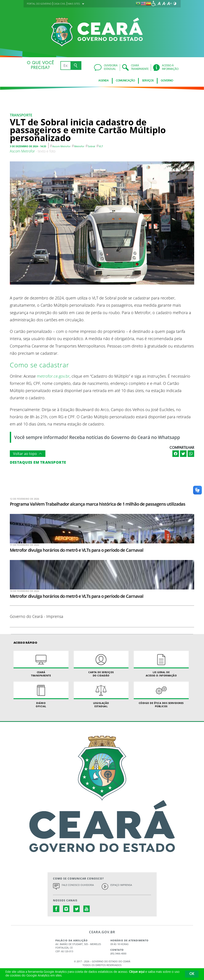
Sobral (92, 146)
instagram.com (66, 909)
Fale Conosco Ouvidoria (78, 885)
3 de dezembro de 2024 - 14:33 (28, 146)
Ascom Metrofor (61, 146)
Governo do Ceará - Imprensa (37, 616)
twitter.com (77, 909)
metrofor (79, 146)
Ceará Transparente (41, 664)
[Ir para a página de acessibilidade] (154, 3)
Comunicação (125, 81)
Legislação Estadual (101, 695)
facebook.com (56, 909)
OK (192, 974)
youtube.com (87, 909)
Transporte (21, 115)
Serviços (148, 81)
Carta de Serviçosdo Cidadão (101, 664)
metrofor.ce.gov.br (53, 376)
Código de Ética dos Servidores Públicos (161, 695)
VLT (101, 146)
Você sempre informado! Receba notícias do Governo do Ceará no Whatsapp (97, 437)
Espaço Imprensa (121, 885)
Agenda (104, 81)
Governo (167, 81)
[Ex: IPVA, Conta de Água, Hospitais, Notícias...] (66, 66)
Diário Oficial (41, 695)
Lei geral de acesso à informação (161, 664)
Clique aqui (137, 972)
